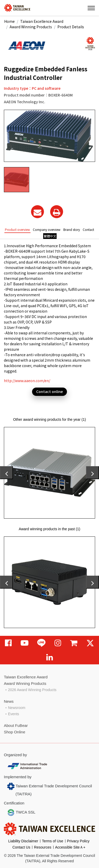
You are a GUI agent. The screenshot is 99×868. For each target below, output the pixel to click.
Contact (88, 229)
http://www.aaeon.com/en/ (27, 381)
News (9, 701)
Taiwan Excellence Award (42, 21)
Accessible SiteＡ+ (70, 847)
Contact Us (21, 847)
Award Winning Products (31, 27)
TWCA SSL (21, 812)
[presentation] (6, 473)
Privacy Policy (78, 841)
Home (9, 21)
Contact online (49, 391)
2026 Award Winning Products (32, 690)
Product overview (17, 229)
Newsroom (17, 708)
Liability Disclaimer (23, 841)
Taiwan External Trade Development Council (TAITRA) (49, 789)
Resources (43, 847)
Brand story (72, 229)
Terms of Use (52, 841)
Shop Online (15, 732)
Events (14, 714)
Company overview (47, 229)
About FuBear (16, 725)
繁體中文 (50, 236)
